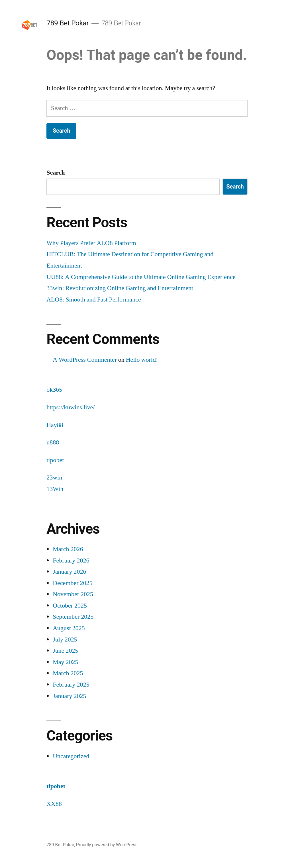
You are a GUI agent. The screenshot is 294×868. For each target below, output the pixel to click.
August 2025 (69, 628)
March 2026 (68, 549)
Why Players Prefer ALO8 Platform (91, 243)
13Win (55, 489)
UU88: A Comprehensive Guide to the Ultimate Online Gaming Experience (141, 277)
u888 (53, 442)
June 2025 (65, 651)
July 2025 (65, 640)
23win (54, 477)
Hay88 (55, 425)
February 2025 (71, 685)
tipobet (55, 460)
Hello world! (142, 360)
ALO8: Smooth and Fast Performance (94, 300)
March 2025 (68, 673)
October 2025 (70, 606)
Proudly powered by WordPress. (107, 845)
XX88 (54, 804)
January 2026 (69, 572)
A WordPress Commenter (85, 360)
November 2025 (73, 594)
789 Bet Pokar (68, 23)
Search (56, 173)
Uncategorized (71, 756)
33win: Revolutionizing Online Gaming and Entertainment (120, 288)
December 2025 (73, 583)
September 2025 (73, 617)
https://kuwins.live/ (71, 407)
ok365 (54, 390)
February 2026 (71, 561)
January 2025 (69, 696)
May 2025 (65, 662)
